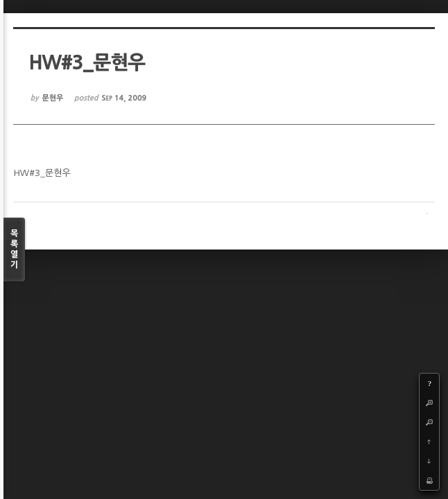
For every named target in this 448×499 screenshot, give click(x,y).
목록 (14, 250)
